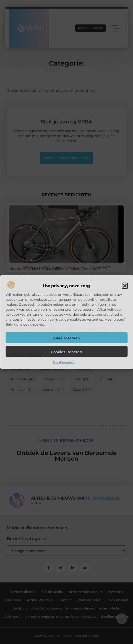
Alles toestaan (66, 338)
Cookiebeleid (64, 362)
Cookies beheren (66, 352)
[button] (125, 286)
